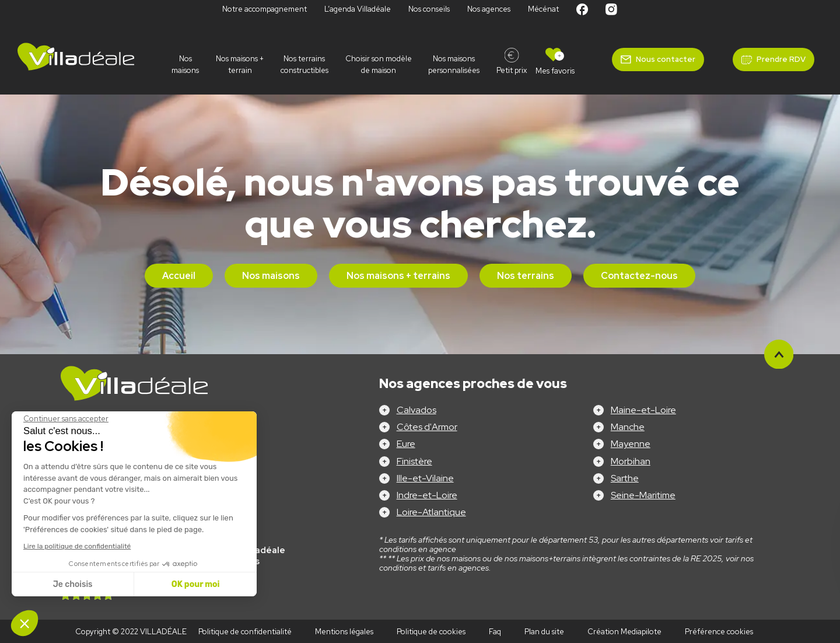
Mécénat (543, 9)
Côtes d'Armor (427, 427)
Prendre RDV (781, 59)
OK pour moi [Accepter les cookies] (196, 584)
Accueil (179, 276)
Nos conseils (429, 9)
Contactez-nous (639, 276)
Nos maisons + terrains (398, 276)
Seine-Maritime (643, 495)
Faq (495, 632)
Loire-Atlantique (431, 512)
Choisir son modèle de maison (379, 64)
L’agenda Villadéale (358, 9)
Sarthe (625, 478)
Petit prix (512, 70)
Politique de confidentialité (245, 632)
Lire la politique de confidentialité (77, 546)
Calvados (416, 410)
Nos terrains (526, 276)
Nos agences (489, 9)
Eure (406, 444)
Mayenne (631, 444)
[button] (24, 623)
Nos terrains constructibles (304, 64)
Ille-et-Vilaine (425, 478)
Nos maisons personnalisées (454, 64)
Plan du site (544, 632)
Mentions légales (344, 632)
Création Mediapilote (624, 632)
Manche (628, 427)
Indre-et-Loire (427, 495)
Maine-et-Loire (643, 410)
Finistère (414, 461)
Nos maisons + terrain (240, 64)
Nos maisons (185, 64)
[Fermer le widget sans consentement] (66, 419)
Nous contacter (666, 59)
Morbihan (631, 461)
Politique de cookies (431, 632)
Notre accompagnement (265, 9)
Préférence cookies (719, 632)
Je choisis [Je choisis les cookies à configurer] (73, 584)
